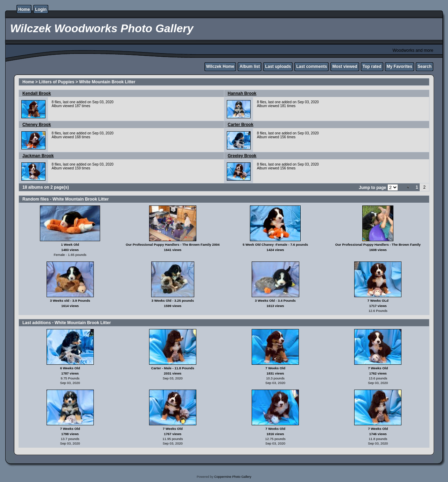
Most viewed (345, 67)
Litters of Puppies (57, 82)
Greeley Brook (242, 156)
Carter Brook (241, 125)
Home (24, 9)
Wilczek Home (220, 67)
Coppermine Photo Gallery (233, 477)
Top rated (372, 67)
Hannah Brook (242, 93)
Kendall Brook (37, 93)
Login (41, 9)
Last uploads (278, 67)
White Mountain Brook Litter (107, 82)
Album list (250, 67)
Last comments (311, 67)
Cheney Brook (37, 125)
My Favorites (400, 67)
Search (425, 67)
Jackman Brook (38, 156)
